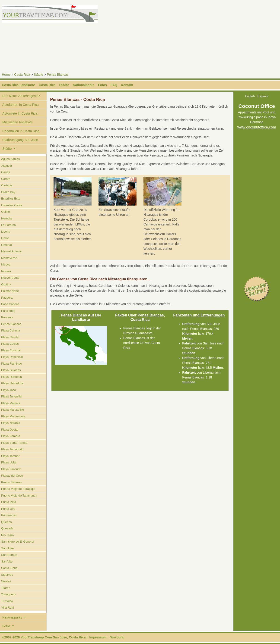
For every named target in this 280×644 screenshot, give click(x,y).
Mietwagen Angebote (17, 122)
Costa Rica (22, 75)
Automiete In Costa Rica (20, 113)
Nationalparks (84, 85)
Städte (38, 75)
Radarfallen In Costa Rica (21, 131)
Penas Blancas (58, 75)
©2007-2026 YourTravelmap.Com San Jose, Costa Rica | (45, 637)
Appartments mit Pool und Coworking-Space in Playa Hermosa (257, 117)
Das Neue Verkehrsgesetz (21, 96)
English (250, 96)
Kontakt (127, 85)
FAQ (114, 85)
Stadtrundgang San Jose (20, 140)
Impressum (98, 637)
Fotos (102, 85)
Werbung (117, 637)
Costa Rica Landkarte (18, 85)
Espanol (263, 96)
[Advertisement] (211, 37)
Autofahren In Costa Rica (20, 105)
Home (6, 75)
